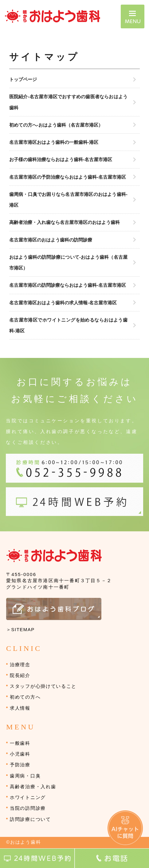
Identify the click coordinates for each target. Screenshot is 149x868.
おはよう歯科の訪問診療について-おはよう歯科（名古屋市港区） (69, 262)
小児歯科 (20, 754)
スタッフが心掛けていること (43, 686)
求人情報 (20, 708)
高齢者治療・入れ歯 (33, 787)
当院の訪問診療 (28, 808)
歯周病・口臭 (25, 776)
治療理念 (20, 665)
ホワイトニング (28, 797)
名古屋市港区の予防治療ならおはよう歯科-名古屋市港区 (68, 177)
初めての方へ (25, 697)
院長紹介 (20, 675)
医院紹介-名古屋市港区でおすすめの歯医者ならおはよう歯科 (69, 102)
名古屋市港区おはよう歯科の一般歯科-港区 (54, 142)
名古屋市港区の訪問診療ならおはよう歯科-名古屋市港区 (68, 285)
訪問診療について (30, 819)
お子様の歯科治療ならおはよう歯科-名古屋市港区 (61, 159)
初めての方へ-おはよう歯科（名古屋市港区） (56, 125)
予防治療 (20, 765)
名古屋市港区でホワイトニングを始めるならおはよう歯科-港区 (69, 325)
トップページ (23, 79)
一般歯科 (20, 743)
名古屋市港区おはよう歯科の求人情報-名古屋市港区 (63, 303)
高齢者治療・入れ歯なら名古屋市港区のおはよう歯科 (65, 222)
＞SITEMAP (20, 629)
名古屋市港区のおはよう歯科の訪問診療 (51, 240)
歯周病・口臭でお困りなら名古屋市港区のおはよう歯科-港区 (68, 200)
